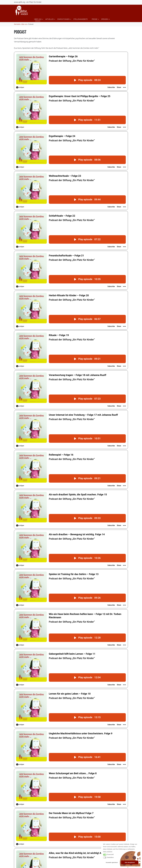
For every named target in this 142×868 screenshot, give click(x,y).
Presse (95, 19)
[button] (105, 855)
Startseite (17, 24)
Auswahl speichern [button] (112, 862)
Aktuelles (49, 19)
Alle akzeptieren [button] (130, 862)
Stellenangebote (81, 19)
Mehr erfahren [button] (108, 852)
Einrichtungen (63, 19)
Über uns (38, 19)
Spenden (105, 19)
